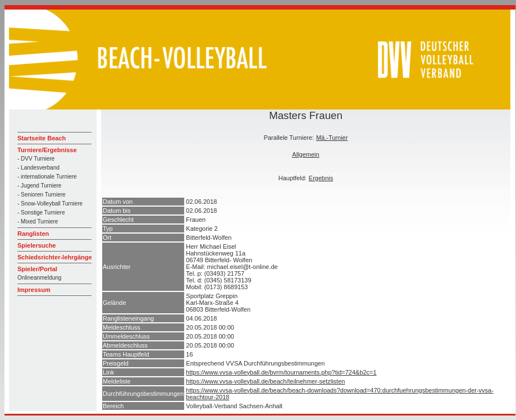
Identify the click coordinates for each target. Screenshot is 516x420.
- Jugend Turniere (39, 186)
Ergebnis (321, 178)
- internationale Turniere (47, 177)
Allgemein (305, 154)
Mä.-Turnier (332, 138)
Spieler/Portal (37, 269)
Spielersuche (36, 245)
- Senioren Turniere (42, 195)
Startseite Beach (42, 138)
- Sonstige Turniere (41, 213)
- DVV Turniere (36, 159)
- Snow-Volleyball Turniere (50, 204)
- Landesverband (38, 168)
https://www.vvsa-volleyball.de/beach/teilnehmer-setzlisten (265, 381)
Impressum (34, 290)
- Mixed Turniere (38, 222)
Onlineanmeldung (39, 278)
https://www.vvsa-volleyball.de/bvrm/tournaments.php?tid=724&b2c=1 (281, 372)
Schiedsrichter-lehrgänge (55, 257)
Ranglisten (33, 234)
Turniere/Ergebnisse (47, 150)
